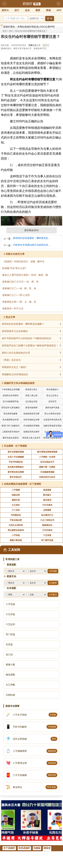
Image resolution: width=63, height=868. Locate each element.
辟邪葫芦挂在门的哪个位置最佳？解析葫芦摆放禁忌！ (30, 346)
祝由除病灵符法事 (31, 414)
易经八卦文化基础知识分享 (16, 353)
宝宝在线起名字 (47, 462)
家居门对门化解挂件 (11, 426)
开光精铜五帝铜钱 (31, 426)
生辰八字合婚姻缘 (16, 457)
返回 (5, 4)
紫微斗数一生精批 (47, 467)
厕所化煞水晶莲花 (11, 438)
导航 (58, 4)
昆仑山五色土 (52, 396)
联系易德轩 (24, 848)
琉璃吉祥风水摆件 (31, 432)
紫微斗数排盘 (16, 540)
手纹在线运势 (16, 520)
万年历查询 (47, 505)
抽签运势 (16, 495)
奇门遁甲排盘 (47, 540)
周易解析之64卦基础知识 (15, 374)
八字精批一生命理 (47, 457)
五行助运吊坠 (31, 402)
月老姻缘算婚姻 (47, 472)
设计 (17, 10)
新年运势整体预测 (16, 452)
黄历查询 (47, 500)
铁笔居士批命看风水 (52, 438)
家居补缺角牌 (31, 408)
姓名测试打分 (47, 515)
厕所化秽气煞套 (52, 408)
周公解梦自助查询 (16, 530)
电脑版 (37, 848)
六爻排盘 (47, 535)
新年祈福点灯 (16, 477)
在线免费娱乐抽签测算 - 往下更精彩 (23, 484)
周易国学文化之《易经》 (15, 367)
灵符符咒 (52, 402)
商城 (48, 10)
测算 (38, 10)
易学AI (5, 10)
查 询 (50, 18)
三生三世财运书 (47, 520)
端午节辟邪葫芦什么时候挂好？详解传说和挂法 (27, 338)
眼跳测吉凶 (47, 525)
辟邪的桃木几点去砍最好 (15, 331)
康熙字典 (16, 500)
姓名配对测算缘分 (16, 467)
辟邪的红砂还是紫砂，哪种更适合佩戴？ (33, 238)
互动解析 (53, 583)
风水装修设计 (52, 389)
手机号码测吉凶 (16, 462)
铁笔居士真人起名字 (31, 438)
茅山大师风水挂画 (52, 414)
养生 (37, 4)
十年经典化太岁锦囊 (11, 389)
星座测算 (47, 490)
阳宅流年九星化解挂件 (11, 408)
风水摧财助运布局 (11, 420)
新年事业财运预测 (16, 472)
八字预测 (16, 490)
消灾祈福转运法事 (31, 420)
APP (59, 10)
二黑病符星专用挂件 (11, 432)
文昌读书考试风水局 (52, 420)
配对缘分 (47, 495)
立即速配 (53, 571)
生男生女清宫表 (16, 525)
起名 (27, 10)
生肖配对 (53, 595)
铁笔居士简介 (31, 389)
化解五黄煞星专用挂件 (52, 426)
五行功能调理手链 (11, 402)
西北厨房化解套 (11, 414)
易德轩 (28, 4)
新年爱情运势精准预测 (47, 452)
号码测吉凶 (16, 515)
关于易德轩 (9, 848)
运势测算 (47, 510)
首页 (5, 31)
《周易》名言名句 (11, 360)
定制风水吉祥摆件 (11, 396)
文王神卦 (16, 505)
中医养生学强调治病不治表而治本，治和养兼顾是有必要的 (33, 245)
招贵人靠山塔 (31, 396)
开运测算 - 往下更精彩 (15, 446)
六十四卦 (16, 510)
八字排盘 (16, 535)
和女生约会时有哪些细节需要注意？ (31, 31)
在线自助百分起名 (47, 477)
